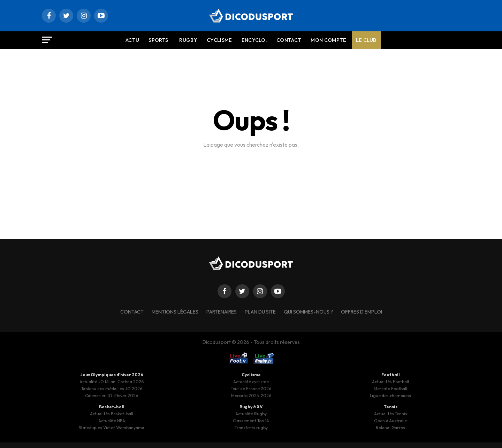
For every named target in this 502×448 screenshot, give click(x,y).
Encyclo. (254, 40)
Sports (158, 40)
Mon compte (328, 40)
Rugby (188, 40)
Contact (289, 40)
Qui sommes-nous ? (308, 312)
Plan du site (260, 312)
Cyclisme (219, 40)
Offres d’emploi (362, 312)
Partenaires (222, 312)
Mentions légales (175, 312)
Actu (132, 40)
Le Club (366, 40)
